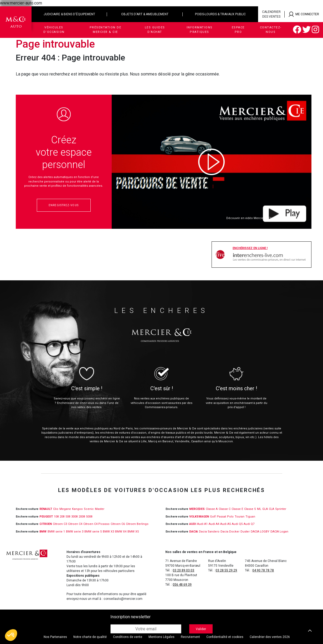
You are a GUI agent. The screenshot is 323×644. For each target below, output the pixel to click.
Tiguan (250, 517)
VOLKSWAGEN (199, 517)
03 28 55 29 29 (226, 570)
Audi (193, 524)
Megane (65, 509)
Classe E (237, 509)
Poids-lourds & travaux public (220, 14)
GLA (265, 509)
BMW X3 (108, 532)
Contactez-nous (271, 30)
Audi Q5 (237, 524)
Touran (240, 517)
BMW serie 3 (75, 532)
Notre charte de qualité (90, 637)
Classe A (212, 509)
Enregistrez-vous (64, 205)
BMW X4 (121, 532)
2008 (82, 517)
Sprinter (281, 509)
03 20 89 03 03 (183, 570)
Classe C (225, 509)
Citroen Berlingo (137, 524)
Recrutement (190, 637)
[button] (11, 635)
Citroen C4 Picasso (96, 524)
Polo (230, 517)
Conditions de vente (128, 637)
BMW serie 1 (56, 532)
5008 (89, 517)
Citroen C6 (118, 524)
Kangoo (77, 509)
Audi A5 (225, 524)
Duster (245, 532)
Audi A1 (202, 524)
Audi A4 (214, 524)
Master (100, 509)
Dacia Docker (230, 532)
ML (259, 509)
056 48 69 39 (182, 585)
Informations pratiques (200, 30)
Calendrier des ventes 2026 (270, 637)
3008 (74, 517)
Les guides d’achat (155, 30)
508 (68, 517)
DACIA (194, 532)
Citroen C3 (60, 524)
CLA (271, 509)
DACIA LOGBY (260, 532)
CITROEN (46, 524)
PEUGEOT (46, 517)
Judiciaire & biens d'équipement (69, 14)
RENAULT (46, 509)
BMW (43, 532)
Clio (56, 509)
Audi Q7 (249, 524)
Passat (221, 517)
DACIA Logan (279, 532)
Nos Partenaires (55, 637)
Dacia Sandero (209, 532)
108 (56, 517)
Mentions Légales (161, 637)
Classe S (250, 509)
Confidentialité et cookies (225, 637)
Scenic (89, 509)
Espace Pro (238, 30)
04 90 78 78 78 (263, 570)
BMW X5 (133, 532)
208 (62, 517)
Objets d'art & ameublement (145, 14)
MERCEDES (197, 509)
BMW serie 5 (93, 532)
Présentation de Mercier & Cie (106, 30)
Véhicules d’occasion (54, 30)
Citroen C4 (75, 524)
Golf (213, 517)
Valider (201, 629)
